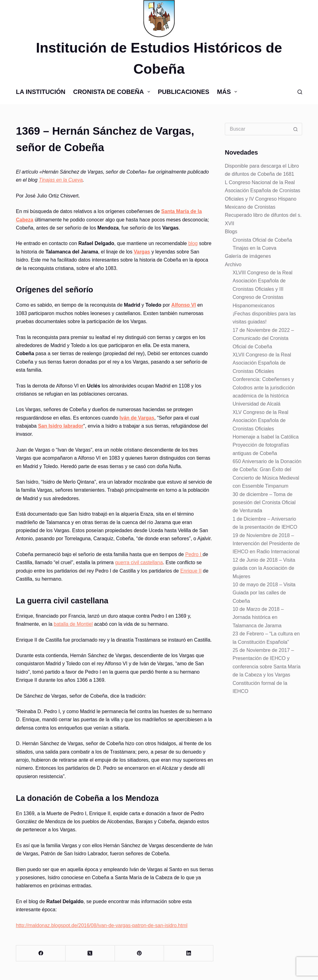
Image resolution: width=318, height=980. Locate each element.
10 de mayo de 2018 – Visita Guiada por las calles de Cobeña (264, 593)
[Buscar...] (257, 129)
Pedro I (194, 554)
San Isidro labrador (61, 426)
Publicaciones (184, 92)
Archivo (233, 265)
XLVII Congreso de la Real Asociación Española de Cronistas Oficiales (262, 363)
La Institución (41, 92)
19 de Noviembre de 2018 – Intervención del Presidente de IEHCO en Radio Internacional (266, 544)
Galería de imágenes (248, 256)
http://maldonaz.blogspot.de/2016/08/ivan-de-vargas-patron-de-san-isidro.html (102, 925)
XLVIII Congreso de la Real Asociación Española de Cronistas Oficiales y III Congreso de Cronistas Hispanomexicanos (263, 289)
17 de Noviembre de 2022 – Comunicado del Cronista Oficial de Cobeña (263, 338)
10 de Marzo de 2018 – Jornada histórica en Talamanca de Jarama (258, 617)
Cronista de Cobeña (113, 92)
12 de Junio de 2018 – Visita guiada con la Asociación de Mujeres (264, 568)
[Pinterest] (140, 953)
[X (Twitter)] (90, 953)
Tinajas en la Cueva (61, 180)
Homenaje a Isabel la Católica (266, 437)
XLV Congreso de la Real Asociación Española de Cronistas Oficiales (260, 420)
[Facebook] (41, 953)
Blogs (231, 232)
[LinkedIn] (189, 953)
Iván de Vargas (137, 418)
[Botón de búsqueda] (296, 129)
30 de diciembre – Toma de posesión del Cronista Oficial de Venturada (264, 503)
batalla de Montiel (73, 624)
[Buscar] (300, 92)
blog (193, 243)
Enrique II (191, 571)
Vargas (142, 252)
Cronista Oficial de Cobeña (262, 240)
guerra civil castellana (139, 562)
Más (228, 92)
